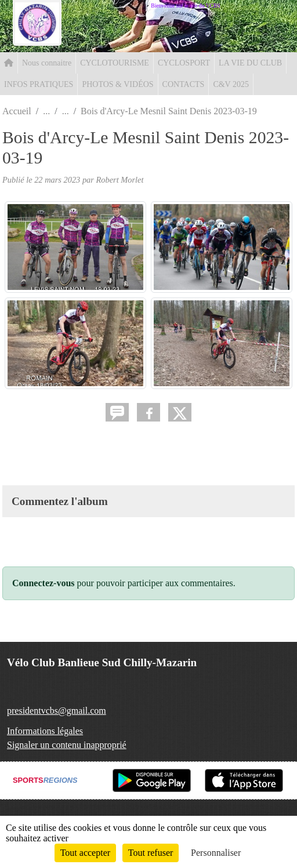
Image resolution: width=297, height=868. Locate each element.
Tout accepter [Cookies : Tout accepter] (85, 853)
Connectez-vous (44, 583)
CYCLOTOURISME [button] (115, 63)
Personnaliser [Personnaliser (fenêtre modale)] (216, 853)
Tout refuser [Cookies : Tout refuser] (151, 853)
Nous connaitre (47, 63)
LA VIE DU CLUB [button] (250, 63)
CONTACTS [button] (184, 84)
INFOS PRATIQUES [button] (39, 84)
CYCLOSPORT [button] (184, 63)
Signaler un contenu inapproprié (67, 745)
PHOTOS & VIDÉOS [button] (117, 84)
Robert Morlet (120, 180)
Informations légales (45, 731)
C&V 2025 (231, 84)
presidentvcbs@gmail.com (57, 711)
